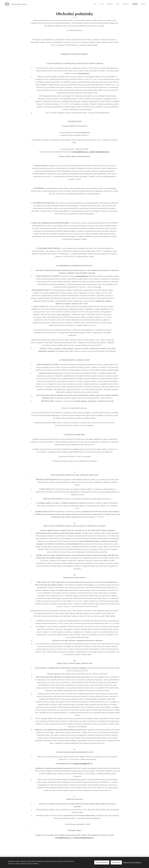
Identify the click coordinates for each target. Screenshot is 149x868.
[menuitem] (94, 4)
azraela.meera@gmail (81, 764)
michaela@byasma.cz (80, 152)
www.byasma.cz (84, 73)
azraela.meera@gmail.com (99, 152)
